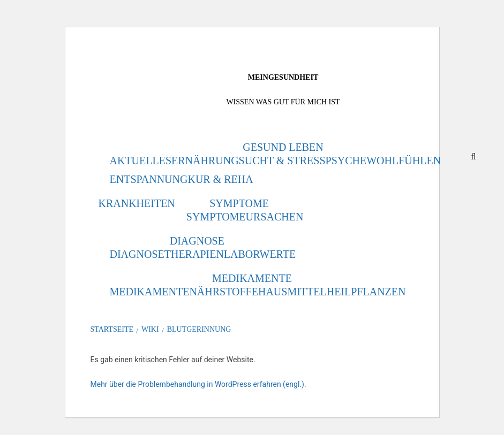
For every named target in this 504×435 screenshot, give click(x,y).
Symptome (239, 203)
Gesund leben (283, 147)
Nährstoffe (224, 292)
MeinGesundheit (283, 77)
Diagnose (197, 241)
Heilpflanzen (366, 292)
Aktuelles (141, 161)
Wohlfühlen (404, 161)
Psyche (346, 161)
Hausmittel (292, 292)
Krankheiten (137, 203)
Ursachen (275, 217)
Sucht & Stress (282, 161)
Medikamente (252, 278)
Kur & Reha (220, 179)
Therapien (194, 254)
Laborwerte (260, 254)
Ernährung (205, 161)
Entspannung (149, 179)
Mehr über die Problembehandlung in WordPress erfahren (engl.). (198, 384)
